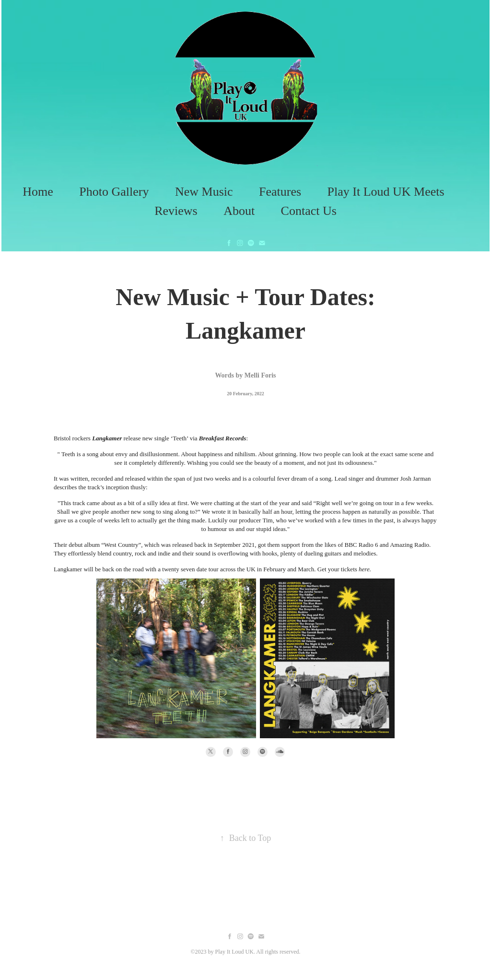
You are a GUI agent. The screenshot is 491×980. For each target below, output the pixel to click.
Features (280, 192)
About (239, 211)
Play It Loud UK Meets (386, 192)
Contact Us (309, 211)
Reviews (176, 211)
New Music (204, 192)
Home (38, 192)
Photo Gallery (114, 192)
